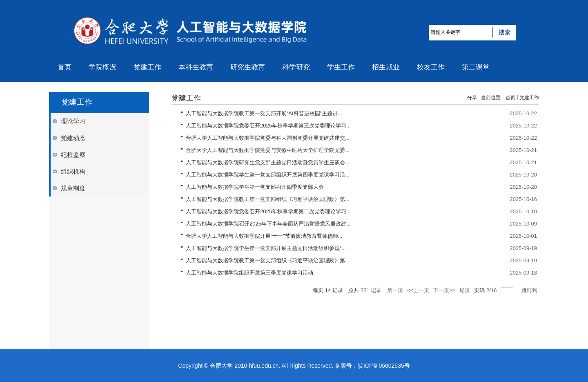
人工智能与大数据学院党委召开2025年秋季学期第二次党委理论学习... (268, 211)
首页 (510, 98)
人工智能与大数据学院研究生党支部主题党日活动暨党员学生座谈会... (268, 162)
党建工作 (529, 98)
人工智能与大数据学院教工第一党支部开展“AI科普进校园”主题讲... (264, 113)
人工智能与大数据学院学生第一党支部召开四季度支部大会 (255, 187)
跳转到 (530, 290)
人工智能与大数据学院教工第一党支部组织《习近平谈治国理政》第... (268, 199)
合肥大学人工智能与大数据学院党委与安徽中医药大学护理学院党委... (268, 150)
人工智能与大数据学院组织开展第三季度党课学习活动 (249, 273)
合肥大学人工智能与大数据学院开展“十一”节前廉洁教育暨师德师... (264, 236)
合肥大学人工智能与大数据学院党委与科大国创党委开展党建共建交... (268, 138)
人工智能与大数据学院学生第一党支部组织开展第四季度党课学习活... (268, 175)
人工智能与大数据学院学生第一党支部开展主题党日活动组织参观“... (266, 248)
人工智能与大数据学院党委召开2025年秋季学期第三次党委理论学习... (268, 126)
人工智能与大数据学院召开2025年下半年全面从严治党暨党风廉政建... (268, 224)
